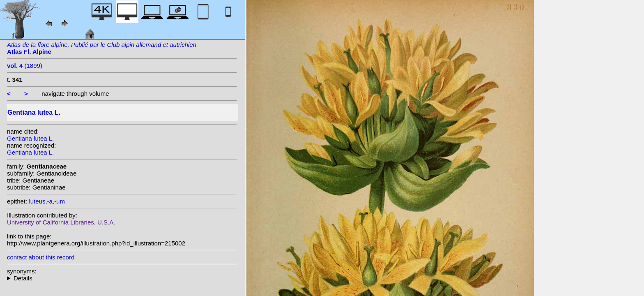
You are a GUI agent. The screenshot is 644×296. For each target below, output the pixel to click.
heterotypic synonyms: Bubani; (122, 278)
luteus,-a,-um (47, 201)
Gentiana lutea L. (30, 138)
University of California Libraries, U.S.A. (61, 222)
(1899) (25, 66)
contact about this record (41, 257)
